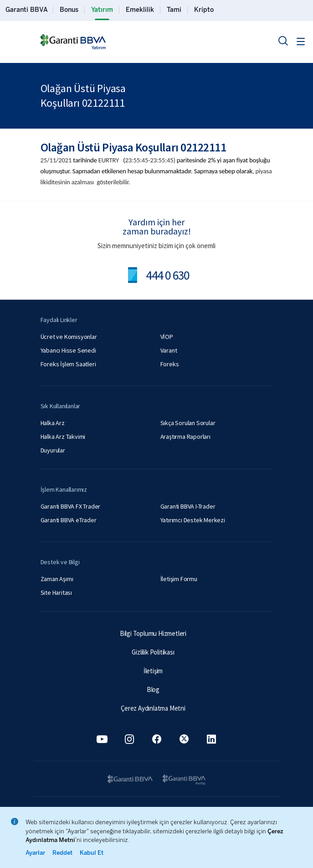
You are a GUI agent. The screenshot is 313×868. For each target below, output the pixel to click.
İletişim (153, 671)
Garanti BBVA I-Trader (188, 506)
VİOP (167, 337)
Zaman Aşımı (57, 579)
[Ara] (283, 41)
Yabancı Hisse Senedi (68, 350)
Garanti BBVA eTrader (69, 520)
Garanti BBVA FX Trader (71, 506)
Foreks (170, 364)
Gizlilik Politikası (153, 652)
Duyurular (53, 450)
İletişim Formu (179, 579)
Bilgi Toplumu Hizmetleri (153, 633)
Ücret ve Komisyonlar (69, 337)
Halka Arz (53, 423)
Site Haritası (56, 593)
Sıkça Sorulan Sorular (188, 423)
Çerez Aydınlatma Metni (153, 708)
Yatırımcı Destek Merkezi (193, 520)
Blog (153, 689)
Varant (169, 350)
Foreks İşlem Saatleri (68, 364)
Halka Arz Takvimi (63, 437)
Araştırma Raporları (185, 437)
